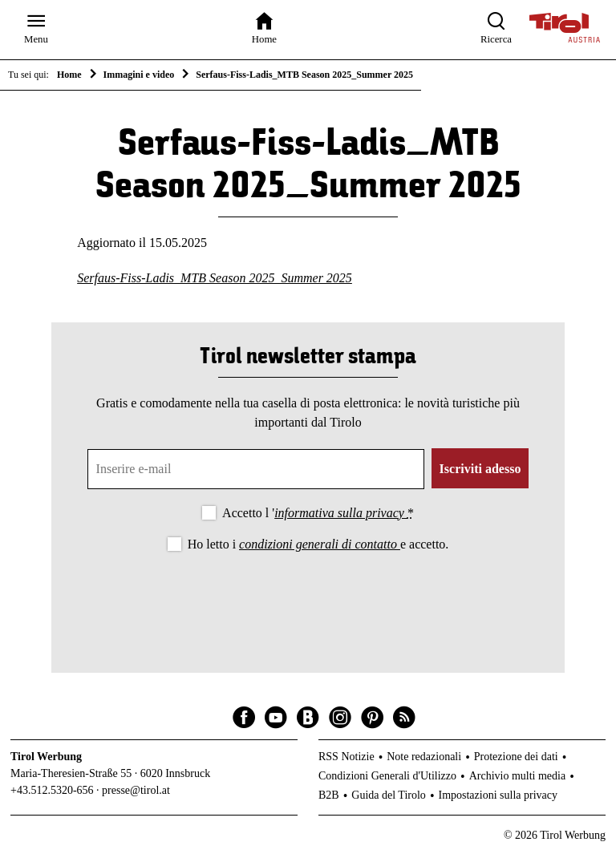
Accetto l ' (318, 513)
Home (69, 75)
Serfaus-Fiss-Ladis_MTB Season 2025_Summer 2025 (215, 278)
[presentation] (308, 599)
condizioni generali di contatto (320, 544)
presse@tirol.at (136, 790)
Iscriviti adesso (480, 469)
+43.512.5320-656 (52, 790)
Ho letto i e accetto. (318, 544)
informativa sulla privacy (341, 513)
